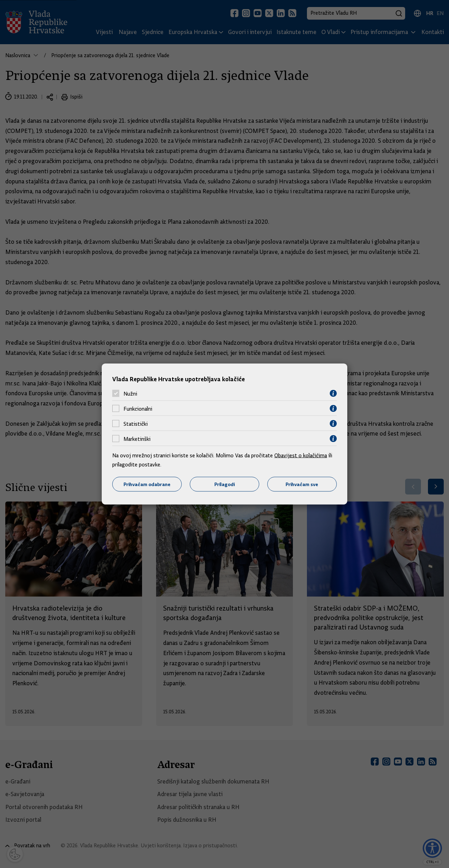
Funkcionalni (138, 409)
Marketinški (137, 439)
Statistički (136, 424)
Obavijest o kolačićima (301, 456)
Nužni (130, 393)
